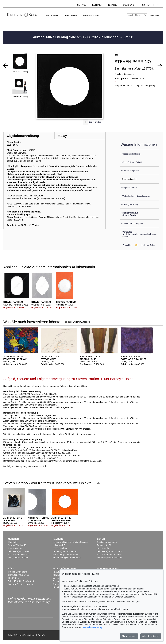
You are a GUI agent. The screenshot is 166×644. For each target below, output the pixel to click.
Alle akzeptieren (151, 636)
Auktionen (51, 15)
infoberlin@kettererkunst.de (110, 558)
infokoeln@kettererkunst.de (21, 584)
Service (82, 5)
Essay (62, 136)
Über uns (128, 5)
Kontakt (97, 5)
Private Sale (91, 15)
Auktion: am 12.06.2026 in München (76, 37)
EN (149, 5)
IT (153, 5)
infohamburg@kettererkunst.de (67, 558)
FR (158, 5)
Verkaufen (71, 15)
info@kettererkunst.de (18, 558)
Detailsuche (154, 15)
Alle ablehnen (129, 636)
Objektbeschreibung (23, 136)
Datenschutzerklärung (92, 627)
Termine (113, 5)
